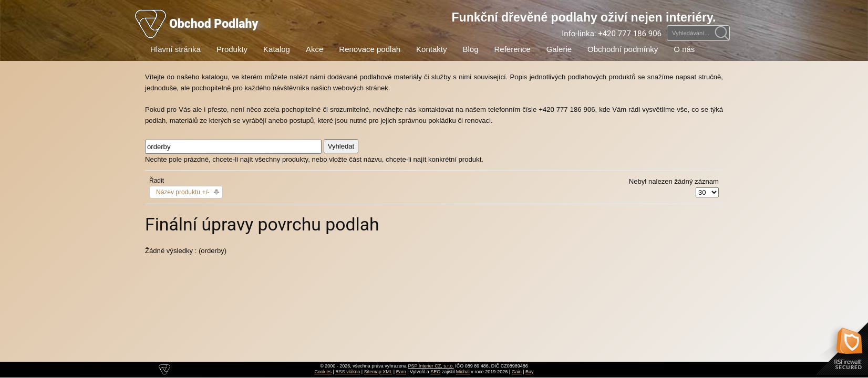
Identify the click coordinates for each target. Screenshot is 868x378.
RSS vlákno (348, 372)
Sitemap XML (378, 372)
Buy (530, 372)
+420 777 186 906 (630, 34)
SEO (435, 372)
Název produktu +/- (183, 192)
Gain (517, 372)
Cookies (323, 372)
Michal (463, 372)
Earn (401, 372)
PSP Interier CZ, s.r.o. (431, 366)
